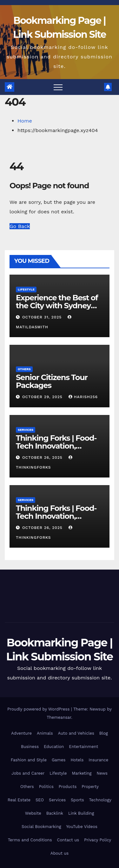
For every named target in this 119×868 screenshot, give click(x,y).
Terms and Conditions (30, 840)
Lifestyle (26, 289)
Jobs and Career (28, 773)
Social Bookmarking (41, 827)
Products (68, 787)
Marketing (82, 773)
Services (26, 430)
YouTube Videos (82, 827)
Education (54, 747)
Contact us (68, 840)
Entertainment (83, 747)
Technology (100, 800)
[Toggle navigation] (58, 87)
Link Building (81, 813)
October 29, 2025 (43, 397)
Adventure (21, 733)
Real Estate (19, 800)
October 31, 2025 (43, 317)
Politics (46, 787)
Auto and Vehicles (76, 733)
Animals (45, 733)
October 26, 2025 (43, 457)
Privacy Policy (98, 840)
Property (90, 787)
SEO (40, 800)
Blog (104, 733)
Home (25, 121)
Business (30, 747)
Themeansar (59, 717)
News (102, 773)
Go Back (20, 226)
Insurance (98, 760)
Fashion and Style (29, 760)
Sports (77, 800)
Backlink (55, 813)
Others (24, 369)
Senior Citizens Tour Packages (52, 381)
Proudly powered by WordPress (39, 709)
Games (59, 760)
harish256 (83, 397)
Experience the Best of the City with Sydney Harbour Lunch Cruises (57, 306)
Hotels (77, 760)
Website (33, 813)
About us (60, 853)
